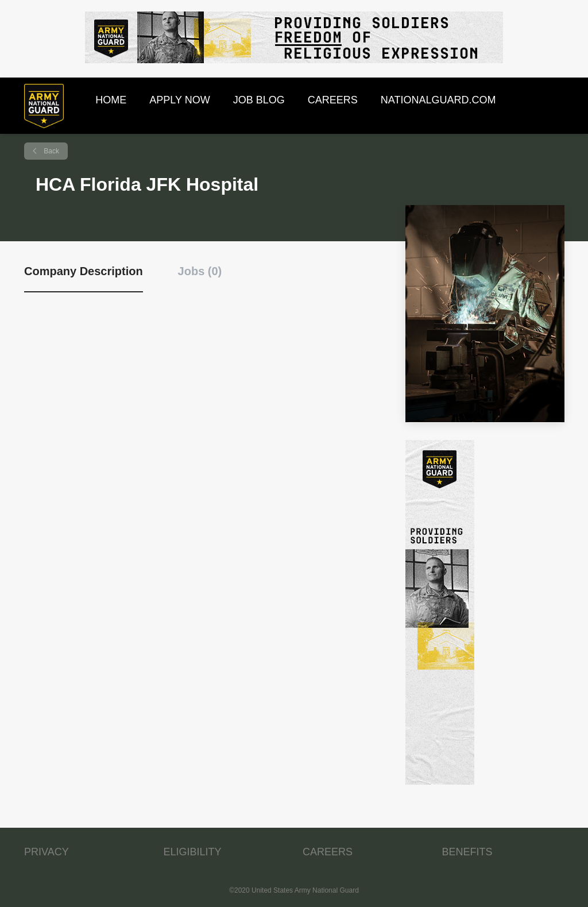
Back (51, 151)
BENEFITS (467, 852)
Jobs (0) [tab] (200, 271)
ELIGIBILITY (193, 852)
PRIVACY (47, 852)
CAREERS (328, 852)
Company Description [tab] (84, 271)
